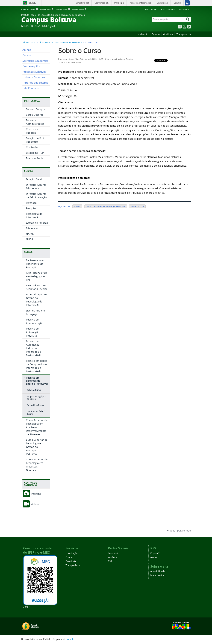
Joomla (70, 639)
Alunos (27, 50)
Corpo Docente (35, 115)
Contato (156, 34)
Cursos (27, 55)
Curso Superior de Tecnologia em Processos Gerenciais (37, 465)
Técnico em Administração (35, 321)
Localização (142, 34)
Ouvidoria (168, 34)
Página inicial (30, 43)
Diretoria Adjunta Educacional (36, 187)
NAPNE (30, 234)
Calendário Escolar (36, 405)
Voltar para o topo (179, 531)
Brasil (32, 3)
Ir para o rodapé (79, 9)
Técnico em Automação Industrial (33, 332)
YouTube (113, 557)
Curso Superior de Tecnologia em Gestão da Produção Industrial (37, 447)
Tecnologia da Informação (34, 216)
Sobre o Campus (36, 109)
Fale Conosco (30, 88)
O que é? (155, 553)
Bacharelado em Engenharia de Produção (36, 264)
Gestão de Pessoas (37, 223)
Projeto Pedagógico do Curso (36, 398)
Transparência (184, 34)
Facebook (113, 553)
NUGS (29, 239)
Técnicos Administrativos (35, 122)
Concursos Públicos (32, 131)
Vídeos (31, 504)
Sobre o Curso (34, 390)
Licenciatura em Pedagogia (35, 312)
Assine (154, 557)
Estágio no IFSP (35, 153)
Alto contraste (168, 9)
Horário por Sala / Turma (36, 413)
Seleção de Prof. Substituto (35, 140)
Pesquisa (31, 208)
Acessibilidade (152, 9)
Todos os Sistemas (34, 77)
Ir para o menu (47, 9)
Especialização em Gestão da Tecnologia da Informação (37, 300)
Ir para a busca (63, 9)
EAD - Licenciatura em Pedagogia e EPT (37, 276)
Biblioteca (32, 228)
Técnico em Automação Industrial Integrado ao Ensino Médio (34, 348)
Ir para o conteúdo (30, 9)
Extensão (31, 203)
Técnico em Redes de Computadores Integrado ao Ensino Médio (37, 366)
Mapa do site (185, 9)
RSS (110, 561)
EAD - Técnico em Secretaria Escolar (37, 287)
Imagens (32, 494)
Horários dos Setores (35, 83)
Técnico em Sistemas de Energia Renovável (61, 43)
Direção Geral (34, 179)
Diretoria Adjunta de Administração (36, 196)
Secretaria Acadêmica (35, 61)
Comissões (32, 147)
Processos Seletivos (34, 72)
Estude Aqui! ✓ (32, 66)
